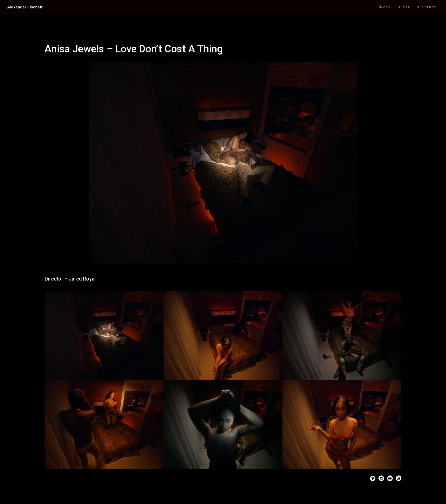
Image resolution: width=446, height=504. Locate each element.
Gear (404, 7)
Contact (427, 7)
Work (385, 7)
